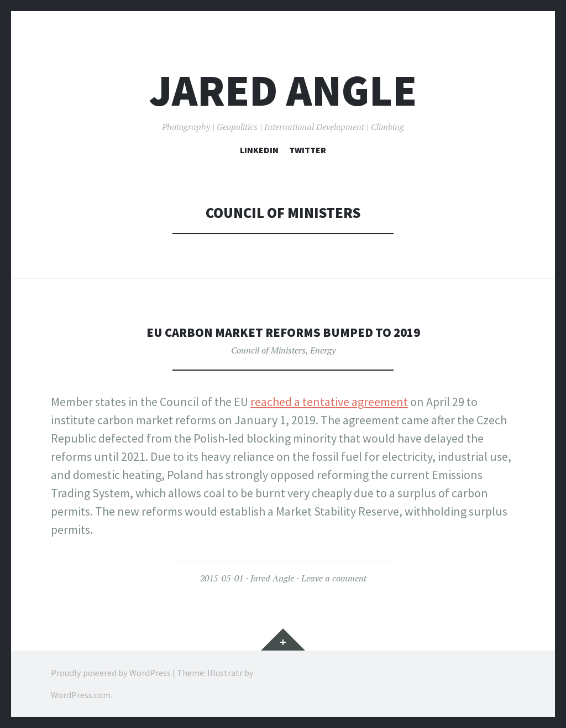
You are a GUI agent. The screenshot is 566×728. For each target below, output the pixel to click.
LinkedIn (259, 150)
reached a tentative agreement (329, 402)
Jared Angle (283, 90)
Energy (323, 350)
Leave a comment (334, 578)
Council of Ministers (268, 350)
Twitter (308, 150)
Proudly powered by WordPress (111, 673)
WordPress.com (81, 695)
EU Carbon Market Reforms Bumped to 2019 (283, 332)
